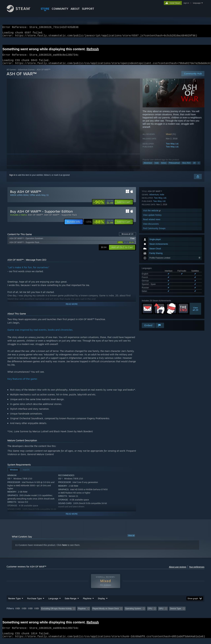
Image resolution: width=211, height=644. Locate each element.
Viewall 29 (195, 265)
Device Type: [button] (176, 613)
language (197, 3)
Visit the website (152, 300)
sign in (186, 3)
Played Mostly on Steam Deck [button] (106, 613)
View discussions (151, 313)
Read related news (152, 308)
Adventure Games (26, 74)
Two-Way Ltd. (172, 148)
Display (101, 602)
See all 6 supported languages (155, 248)
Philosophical (174, 167)
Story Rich (186, 167)
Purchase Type (34, 602)
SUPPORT (88, 9)
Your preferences (197, 571)
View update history (152, 304)
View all (131, 539)
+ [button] (199, 167)
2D (194, 167)
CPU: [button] (150, 613)
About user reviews (178, 571)
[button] (124, 206)
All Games (11, 74)
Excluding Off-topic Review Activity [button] (57, 613)
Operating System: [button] (133, 613)
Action (164, 167)
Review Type (14, 602)
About (75, 9)
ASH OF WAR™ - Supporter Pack (60, 219)
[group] (105, 613)
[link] (103, 206)
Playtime (87, 602)
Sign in (12, 179)
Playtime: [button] (82, 613)
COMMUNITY (60, 9)
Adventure (148, 167)
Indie (157, 167)
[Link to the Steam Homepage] (21, 11)
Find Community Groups (154, 317)
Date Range (71, 602)
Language (53, 602)
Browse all (128, 238)
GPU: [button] (161, 613)
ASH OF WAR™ (35, 219)
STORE (45, 9)
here (65, 549)
